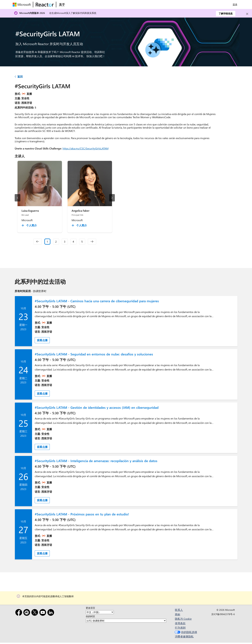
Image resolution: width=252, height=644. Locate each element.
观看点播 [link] (42, 340)
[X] (35, 613)
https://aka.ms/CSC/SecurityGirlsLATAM (86, 148)
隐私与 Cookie (183, 619)
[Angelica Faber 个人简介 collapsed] (80, 225)
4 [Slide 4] (73, 241)
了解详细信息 (226, 13)
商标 (178, 614)
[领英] (51, 613)
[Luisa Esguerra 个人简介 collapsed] (30, 225)
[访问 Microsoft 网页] (22, 5)
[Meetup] (27, 613)
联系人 (179, 610)
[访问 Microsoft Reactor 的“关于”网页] (62, 5)
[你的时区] (126, 621)
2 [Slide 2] (56, 241)
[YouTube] (43, 613)
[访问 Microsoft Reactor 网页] (45, 5)
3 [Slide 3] (65, 241)
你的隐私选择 (185, 632)
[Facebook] (19, 613)
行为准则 (180, 628)
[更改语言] (100, 612)
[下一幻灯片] (112, 198)
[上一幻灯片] (18, 198)
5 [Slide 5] (82, 241)
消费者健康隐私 (184, 636)
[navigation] (38, 242)
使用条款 (180, 623)
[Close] (247, 14)
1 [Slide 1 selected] (47, 241)
